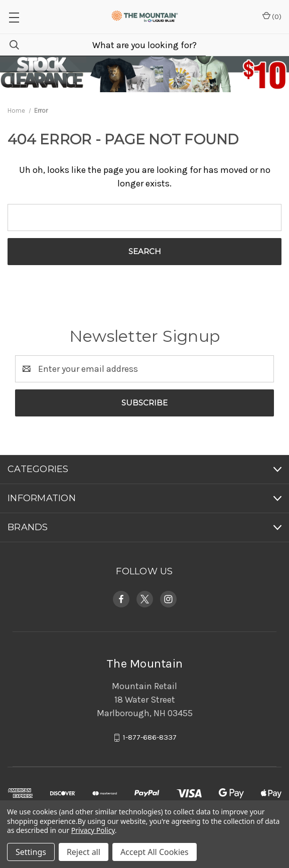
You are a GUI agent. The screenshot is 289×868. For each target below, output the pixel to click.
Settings (31, 852)
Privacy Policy (93, 830)
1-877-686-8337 (150, 738)
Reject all (84, 852)
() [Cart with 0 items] (272, 16)
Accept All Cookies (155, 852)
